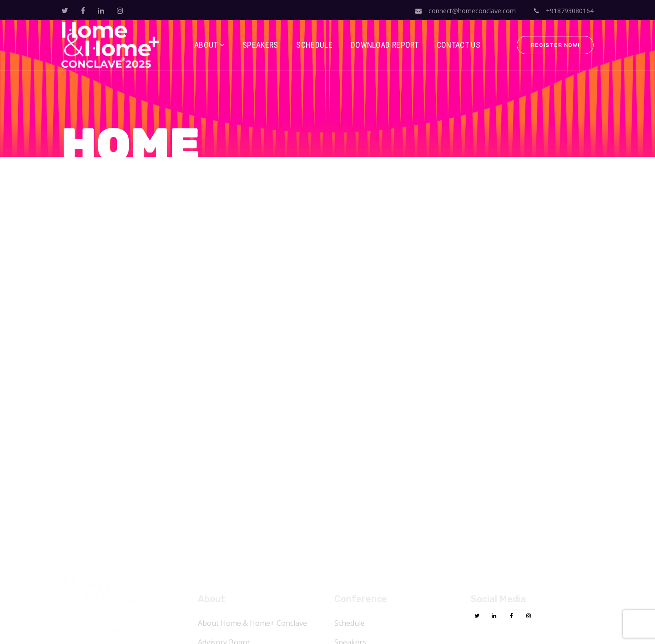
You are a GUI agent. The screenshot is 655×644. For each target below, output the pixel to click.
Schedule (350, 623)
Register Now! (555, 45)
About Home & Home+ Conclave (252, 623)
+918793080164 (564, 11)
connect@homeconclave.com (466, 11)
